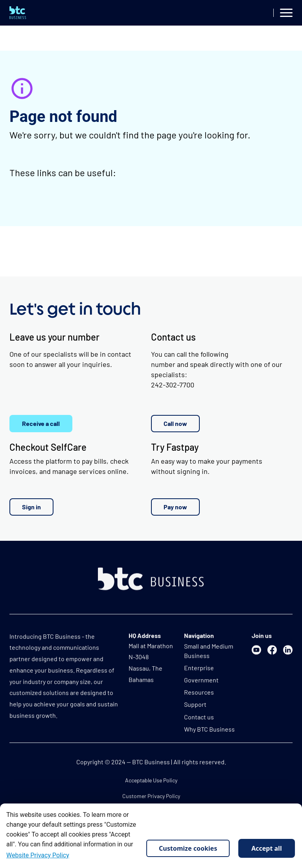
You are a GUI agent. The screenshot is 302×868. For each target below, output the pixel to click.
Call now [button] (175, 423)
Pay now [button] (175, 507)
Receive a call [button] (41, 423)
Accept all (266, 848)
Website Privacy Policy (38, 855)
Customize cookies (188, 848)
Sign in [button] (31, 507)
